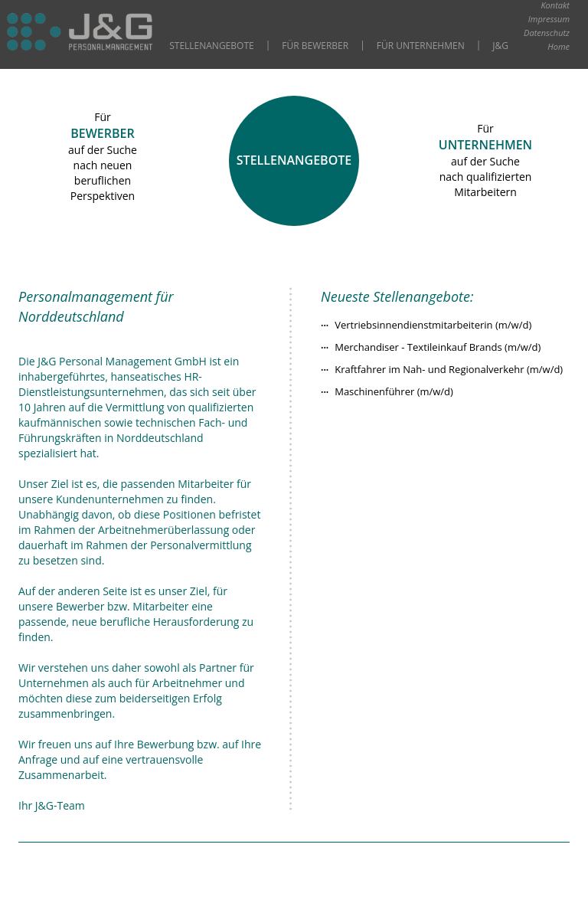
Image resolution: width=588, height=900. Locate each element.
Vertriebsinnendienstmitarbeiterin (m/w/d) (433, 325)
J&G (500, 46)
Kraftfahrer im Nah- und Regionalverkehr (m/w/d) (449, 369)
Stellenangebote (211, 46)
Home (559, 46)
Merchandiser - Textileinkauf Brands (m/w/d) (438, 347)
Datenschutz (547, 33)
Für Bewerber (315, 46)
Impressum (549, 19)
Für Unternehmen (421, 46)
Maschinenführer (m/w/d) (394, 391)
